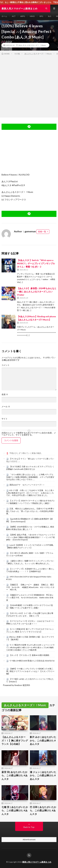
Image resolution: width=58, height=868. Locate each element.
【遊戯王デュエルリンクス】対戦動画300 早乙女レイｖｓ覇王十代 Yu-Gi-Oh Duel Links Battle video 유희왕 (30, 597)
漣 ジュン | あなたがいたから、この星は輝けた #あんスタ (43, 775)
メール (6, 407)
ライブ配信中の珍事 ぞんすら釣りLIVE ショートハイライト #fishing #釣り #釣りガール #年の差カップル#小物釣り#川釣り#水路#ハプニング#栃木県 (30, 647)
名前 (5, 394)
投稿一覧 (42, 232)
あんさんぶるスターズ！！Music (32, 45)
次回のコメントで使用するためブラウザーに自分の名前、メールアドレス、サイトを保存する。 (29, 434)
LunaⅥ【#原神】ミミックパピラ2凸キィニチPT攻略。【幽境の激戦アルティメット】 (31, 546)
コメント (6, 365)
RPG (41, 16)
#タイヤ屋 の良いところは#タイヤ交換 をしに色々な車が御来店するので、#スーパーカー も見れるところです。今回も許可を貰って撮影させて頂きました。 (30, 493)
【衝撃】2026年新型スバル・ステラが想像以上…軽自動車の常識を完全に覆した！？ (30, 528)
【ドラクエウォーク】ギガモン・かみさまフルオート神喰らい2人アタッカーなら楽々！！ (30, 622)
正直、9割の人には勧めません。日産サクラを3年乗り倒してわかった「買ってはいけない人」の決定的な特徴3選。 (30, 511)
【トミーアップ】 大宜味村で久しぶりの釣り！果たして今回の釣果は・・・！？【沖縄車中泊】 (30, 570)
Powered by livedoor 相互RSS (17, 685)
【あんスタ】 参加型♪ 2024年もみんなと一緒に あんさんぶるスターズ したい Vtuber (37, 292)
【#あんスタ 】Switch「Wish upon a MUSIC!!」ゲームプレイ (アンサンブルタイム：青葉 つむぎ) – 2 (36, 263)
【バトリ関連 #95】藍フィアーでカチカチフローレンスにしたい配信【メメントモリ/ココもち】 (30, 630)
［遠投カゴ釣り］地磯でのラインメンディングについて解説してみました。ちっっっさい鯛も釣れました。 (30, 562)
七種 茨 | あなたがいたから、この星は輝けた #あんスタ (15, 810)
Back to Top (29, 827)
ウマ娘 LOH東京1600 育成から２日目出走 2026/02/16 (32, 661)
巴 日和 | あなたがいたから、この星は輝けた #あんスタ (43, 810)
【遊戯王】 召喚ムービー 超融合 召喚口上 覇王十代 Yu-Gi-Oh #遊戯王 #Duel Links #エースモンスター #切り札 (30, 587)
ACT (14, 16)
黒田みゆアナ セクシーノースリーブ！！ (27, 485)
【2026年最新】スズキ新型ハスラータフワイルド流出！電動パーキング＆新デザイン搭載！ (29, 607)
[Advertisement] (29, 86)
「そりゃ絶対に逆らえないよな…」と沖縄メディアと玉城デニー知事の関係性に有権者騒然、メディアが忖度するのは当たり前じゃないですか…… (30, 477)
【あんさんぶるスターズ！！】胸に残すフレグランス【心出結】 (15, 740)
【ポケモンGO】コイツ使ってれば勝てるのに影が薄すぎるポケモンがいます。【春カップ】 (30, 615)
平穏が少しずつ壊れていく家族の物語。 (26, 453)
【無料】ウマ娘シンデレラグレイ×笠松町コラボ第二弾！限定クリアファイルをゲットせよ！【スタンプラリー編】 (30, 671)
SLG (50, 16)
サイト (5, 419)
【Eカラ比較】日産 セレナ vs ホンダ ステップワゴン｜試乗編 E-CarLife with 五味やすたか (30, 468)
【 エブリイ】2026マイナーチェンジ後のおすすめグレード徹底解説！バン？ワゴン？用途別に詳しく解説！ (31, 502)
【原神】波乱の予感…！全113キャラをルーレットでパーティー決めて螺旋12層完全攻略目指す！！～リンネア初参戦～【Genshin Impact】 (31, 537)
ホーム (4, 16)
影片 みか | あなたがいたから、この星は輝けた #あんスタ (43, 740)
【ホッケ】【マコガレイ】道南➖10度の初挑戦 (29, 655)
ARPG (23, 16)
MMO (32, 16)
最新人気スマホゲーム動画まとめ (37, 862)
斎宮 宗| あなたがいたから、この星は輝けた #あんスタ (15, 775)
